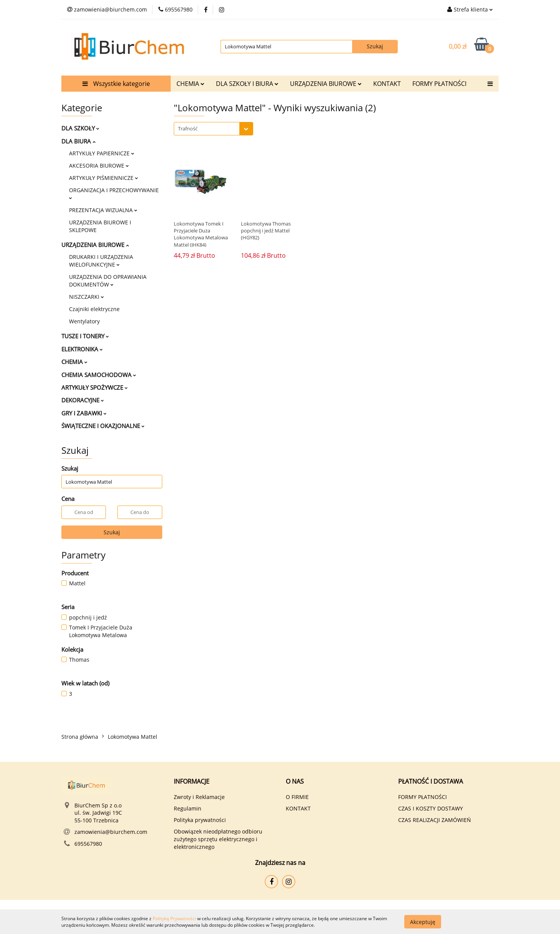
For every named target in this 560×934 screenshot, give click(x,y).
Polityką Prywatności (174, 918)
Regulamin (188, 808)
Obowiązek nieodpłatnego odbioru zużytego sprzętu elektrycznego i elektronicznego (218, 839)
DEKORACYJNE (83, 400)
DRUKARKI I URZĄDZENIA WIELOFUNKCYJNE (101, 261)
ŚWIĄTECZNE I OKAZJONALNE (103, 426)
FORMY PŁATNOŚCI (439, 84)
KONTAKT (387, 84)
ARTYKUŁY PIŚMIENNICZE (104, 178)
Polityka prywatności (200, 820)
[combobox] (213, 129)
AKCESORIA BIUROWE (99, 166)
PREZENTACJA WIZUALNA (103, 210)
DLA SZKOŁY (80, 128)
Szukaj (112, 532)
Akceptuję (423, 922)
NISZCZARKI (86, 297)
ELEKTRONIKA (82, 349)
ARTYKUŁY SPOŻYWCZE (95, 387)
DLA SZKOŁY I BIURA (247, 84)
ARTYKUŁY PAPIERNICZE (102, 153)
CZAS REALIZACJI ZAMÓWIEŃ (435, 820)
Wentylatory (84, 321)
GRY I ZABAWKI (84, 413)
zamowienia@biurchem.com (111, 832)
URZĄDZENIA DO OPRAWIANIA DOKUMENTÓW (108, 281)
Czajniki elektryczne (94, 309)
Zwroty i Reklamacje (199, 797)
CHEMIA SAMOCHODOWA (99, 375)
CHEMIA (190, 84)
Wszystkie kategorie (116, 84)
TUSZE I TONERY (85, 336)
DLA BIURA (78, 141)
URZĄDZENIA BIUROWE (326, 84)
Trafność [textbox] (188, 128)
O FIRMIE (297, 797)
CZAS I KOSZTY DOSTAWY (431, 808)
